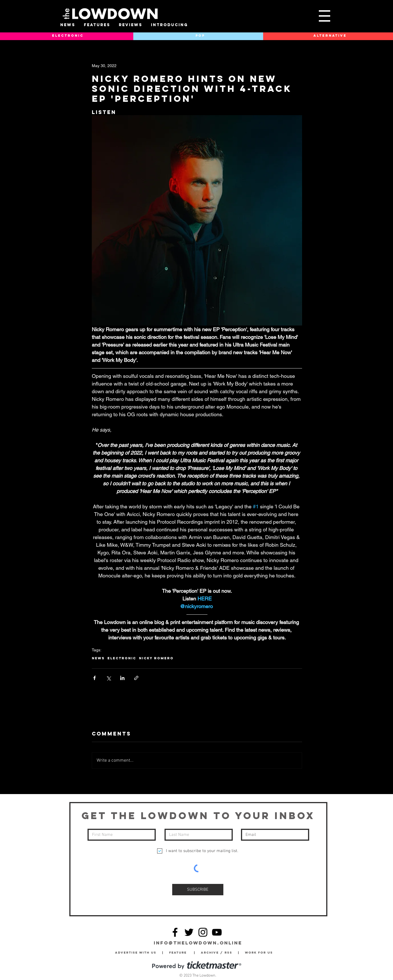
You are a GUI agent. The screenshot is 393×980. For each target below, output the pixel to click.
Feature (181, 953)
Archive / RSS (218, 953)
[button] (325, 16)
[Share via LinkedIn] (122, 678)
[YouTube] (217, 932)
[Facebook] (175, 932)
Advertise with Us (136, 953)
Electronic (122, 658)
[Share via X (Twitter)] (108, 678)
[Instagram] (203, 932)
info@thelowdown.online (198, 943)
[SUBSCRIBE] (198, 890)
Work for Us (260, 953)
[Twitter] (189, 932)
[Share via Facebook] (94, 678)
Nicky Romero (156, 658)
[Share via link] (136, 678)
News (98, 658)
